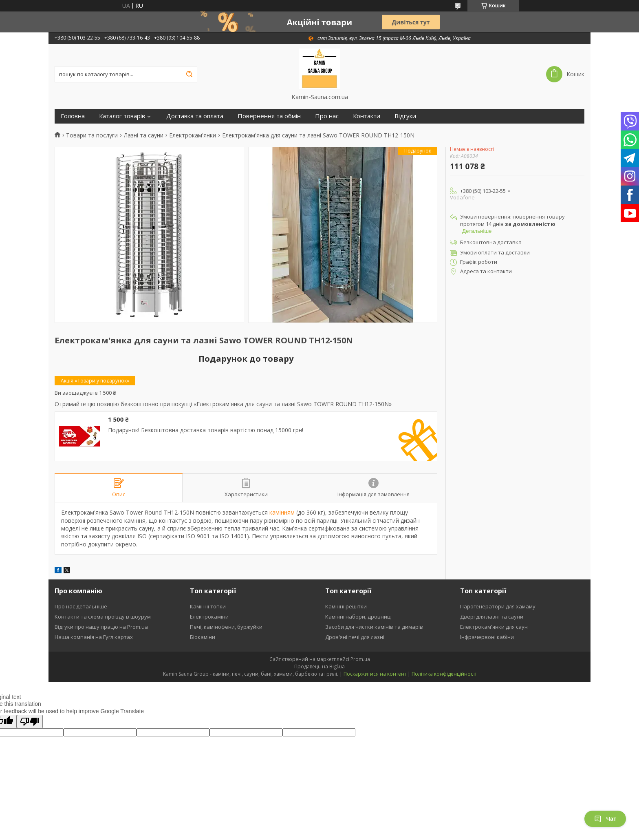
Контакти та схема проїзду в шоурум (103, 617)
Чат (605, 819)
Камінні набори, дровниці (358, 617)
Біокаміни (203, 637)
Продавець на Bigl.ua (319, 666)
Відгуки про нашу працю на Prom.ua (101, 627)
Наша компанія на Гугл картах (94, 637)
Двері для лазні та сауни (492, 617)
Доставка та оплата (195, 116)
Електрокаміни (209, 617)
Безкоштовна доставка (491, 242)
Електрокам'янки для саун (494, 627)
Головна (73, 116)
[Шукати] (189, 74)
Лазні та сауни (144, 135)
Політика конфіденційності (444, 674)
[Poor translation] (30, 722)
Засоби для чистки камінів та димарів (374, 627)
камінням (282, 512)
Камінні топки (208, 606)
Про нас (327, 116)
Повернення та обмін (269, 116)
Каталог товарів (122, 116)
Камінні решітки (346, 606)
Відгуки (405, 116)
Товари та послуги (92, 135)
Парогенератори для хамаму (498, 606)
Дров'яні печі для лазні (355, 637)
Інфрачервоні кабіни (487, 637)
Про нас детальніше (81, 606)
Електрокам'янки (193, 135)
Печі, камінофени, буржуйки (226, 627)
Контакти (367, 116)
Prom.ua (360, 659)
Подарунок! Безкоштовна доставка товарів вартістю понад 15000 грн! (206, 430)
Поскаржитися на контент (375, 674)
